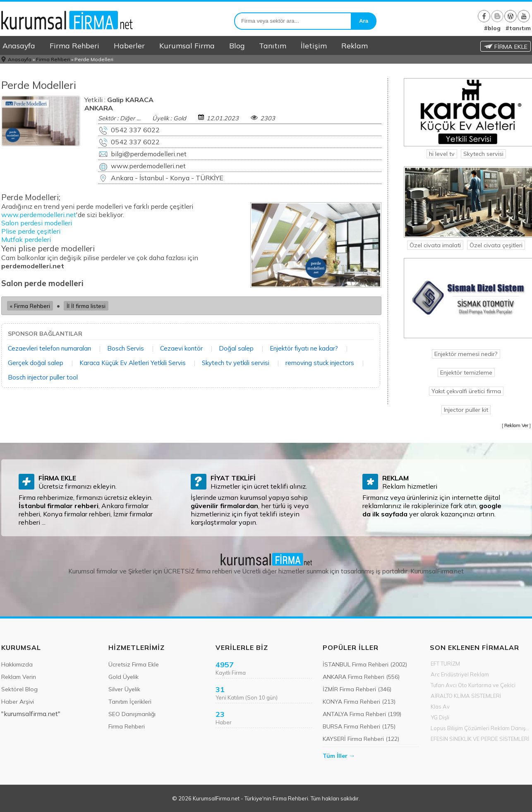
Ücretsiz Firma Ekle (134, 664)
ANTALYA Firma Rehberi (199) (362, 714)
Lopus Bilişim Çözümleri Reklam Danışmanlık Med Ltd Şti (481, 728)
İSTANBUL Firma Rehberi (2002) (365, 664)
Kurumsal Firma (187, 45)
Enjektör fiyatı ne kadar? (304, 348)
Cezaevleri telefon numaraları (49, 348)
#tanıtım (518, 28)
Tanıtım (273, 45)
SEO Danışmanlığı (132, 714)
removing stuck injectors (320, 363)
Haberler (129, 45)
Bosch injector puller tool (43, 377)
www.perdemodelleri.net (39, 215)
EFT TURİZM (445, 664)
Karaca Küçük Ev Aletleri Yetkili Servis (133, 363)
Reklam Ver (516, 425)
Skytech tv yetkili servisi (236, 363)
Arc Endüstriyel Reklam (460, 674)
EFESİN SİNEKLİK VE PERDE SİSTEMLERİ (480, 739)
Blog (237, 45)
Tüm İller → (339, 756)
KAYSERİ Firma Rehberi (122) (361, 739)
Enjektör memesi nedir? (466, 354)
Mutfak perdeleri (26, 239)
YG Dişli (440, 717)
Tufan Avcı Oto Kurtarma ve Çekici (473, 685)
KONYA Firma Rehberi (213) (359, 702)
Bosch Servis (126, 348)
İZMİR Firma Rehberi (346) (357, 689)
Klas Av (440, 707)
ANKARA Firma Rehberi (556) (361, 677)
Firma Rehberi (74, 45)
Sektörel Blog (19, 689)
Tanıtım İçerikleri (130, 702)
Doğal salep (236, 348)
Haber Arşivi (18, 702)
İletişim (314, 45)
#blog (492, 28)
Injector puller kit (466, 410)
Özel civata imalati (435, 245)
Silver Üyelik (124, 689)
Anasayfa (19, 45)
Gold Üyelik (123, 677)
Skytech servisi (483, 154)
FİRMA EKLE (506, 47)
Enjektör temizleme (466, 373)
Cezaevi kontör (181, 348)
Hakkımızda (17, 664)
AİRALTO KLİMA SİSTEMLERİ (466, 696)
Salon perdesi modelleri (37, 223)
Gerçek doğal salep (36, 363)
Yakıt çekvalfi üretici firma (466, 391)
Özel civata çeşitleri (496, 245)
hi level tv (442, 154)
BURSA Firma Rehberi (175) (359, 726)
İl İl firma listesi (86, 306)
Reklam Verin (19, 677)
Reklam (355, 45)
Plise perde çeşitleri (31, 231)
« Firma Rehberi (30, 306)
